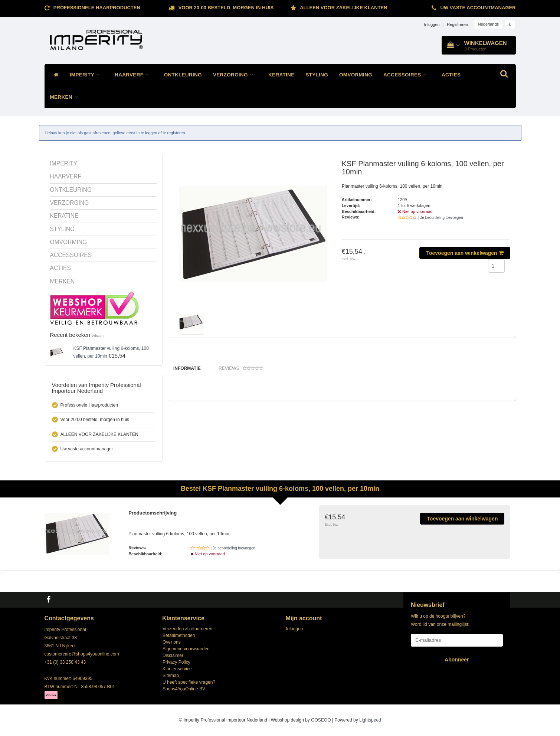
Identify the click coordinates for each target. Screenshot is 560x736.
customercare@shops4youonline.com (82, 654)
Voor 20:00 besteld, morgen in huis (226, 8)
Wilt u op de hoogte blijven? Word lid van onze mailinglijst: (440, 620)
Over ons (172, 642)
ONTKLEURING (183, 75)
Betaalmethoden (179, 635)
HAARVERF (134, 75)
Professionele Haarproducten (97, 8)
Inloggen (432, 24)
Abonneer (457, 660)
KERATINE (281, 75)
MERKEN (66, 97)
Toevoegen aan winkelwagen (465, 253)
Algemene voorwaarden (186, 649)
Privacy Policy (176, 662)
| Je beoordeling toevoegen (441, 218)
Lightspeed (370, 720)
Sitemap (171, 676)
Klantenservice (177, 669)
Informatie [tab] (187, 368)
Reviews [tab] (241, 369)
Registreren (457, 24)
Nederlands (488, 24)
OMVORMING (356, 75)
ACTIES (451, 75)
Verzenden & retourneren (187, 629)
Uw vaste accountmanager (478, 8)
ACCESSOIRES (407, 75)
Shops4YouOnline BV (184, 689)
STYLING (317, 75)
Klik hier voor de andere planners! (205, 428)
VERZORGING (235, 75)
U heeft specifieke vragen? (189, 682)
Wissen (98, 336)
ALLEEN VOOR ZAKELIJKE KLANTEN (343, 8)
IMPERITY (87, 75)
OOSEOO (321, 720)
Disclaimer (173, 655)
